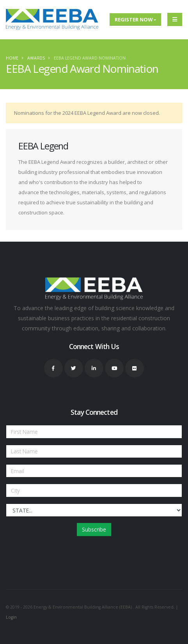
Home (12, 58)
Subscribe (94, 529)
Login (11, 617)
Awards (36, 58)
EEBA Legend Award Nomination (90, 58)
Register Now (134, 19)
